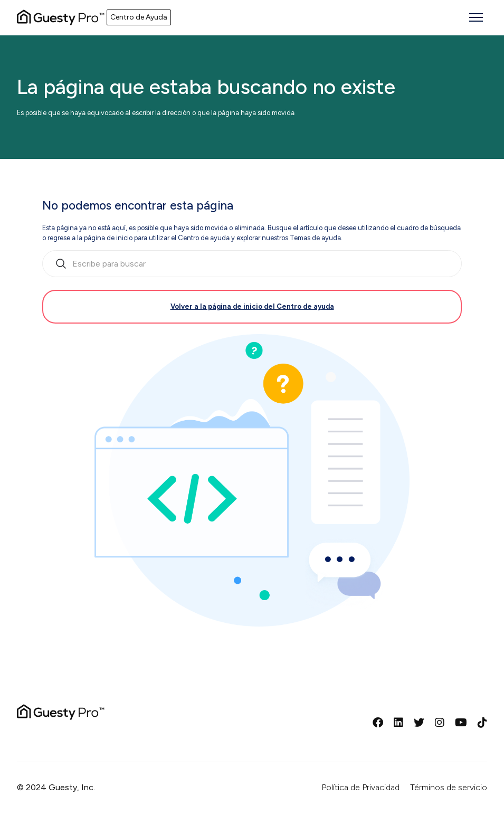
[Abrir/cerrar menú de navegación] (476, 17)
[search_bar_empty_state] (252, 264)
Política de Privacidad (360, 787)
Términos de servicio (449, 787)
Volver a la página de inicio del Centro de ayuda (252, 306)
